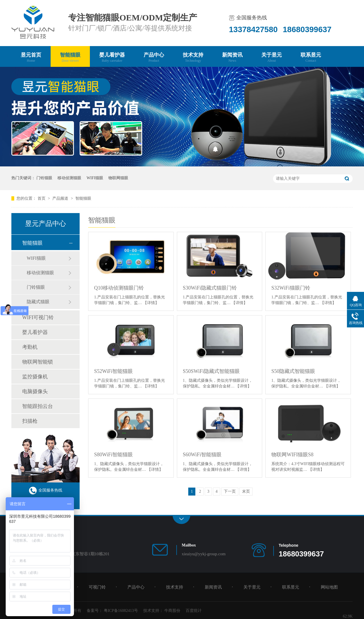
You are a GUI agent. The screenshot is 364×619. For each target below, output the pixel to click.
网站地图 (329, 587)
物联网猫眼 (118, 178)
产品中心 (154, 58)
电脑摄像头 (35, 391)
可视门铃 (97, 587)
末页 (246, 491)
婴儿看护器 (112, 58)
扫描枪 (30, 421)
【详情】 (151, 303)
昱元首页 (31, 58)
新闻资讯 (232, 58)
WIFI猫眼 (95, 178)
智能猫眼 (70, 58)
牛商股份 (172, 611)
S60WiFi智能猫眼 (202, 455)
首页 (42, 198)
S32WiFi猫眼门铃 (291, 288)
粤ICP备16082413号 (121, 611)
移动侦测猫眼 (69, 178)
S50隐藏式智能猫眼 (293, 371)
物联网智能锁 (38, 362)
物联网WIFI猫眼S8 (292, 455)
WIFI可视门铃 (38, 317)
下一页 (230, 491)
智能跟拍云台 (38, 406)
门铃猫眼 (44, 178)
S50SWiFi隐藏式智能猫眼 (211, 371)
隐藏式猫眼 (38, 302)
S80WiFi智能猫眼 (113, 455)
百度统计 (194, 611)
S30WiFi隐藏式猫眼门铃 (210, 288)
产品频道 (61, 198)
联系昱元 (311, 58)
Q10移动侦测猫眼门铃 (119, 288)
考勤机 (30, 347)
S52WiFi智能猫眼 (113, 371)
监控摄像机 (35, 377)
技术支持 (193, 58)
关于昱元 (272, 58)
